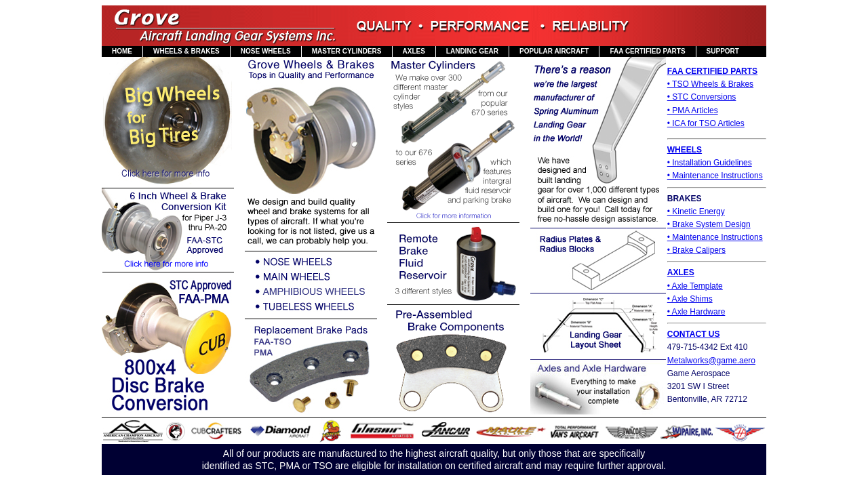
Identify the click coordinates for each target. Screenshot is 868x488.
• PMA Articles (693, 110)
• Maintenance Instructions (715, 176)
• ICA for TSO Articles (706, 123)
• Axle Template (695, 286)
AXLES (414, 51)
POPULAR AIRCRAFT (554, 51)
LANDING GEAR (472, 51)
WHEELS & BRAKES (186, 51)
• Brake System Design (709, 224)
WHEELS (685, 150)
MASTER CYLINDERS (347, 51)
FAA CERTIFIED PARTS (647, 51)
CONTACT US (694, 334)
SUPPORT (723, 51)
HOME (122, 51)
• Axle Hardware (696, 312)
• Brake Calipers (696, 250)
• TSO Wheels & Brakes (710, 84)
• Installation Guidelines (710, 163)
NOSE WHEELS (266, 51)
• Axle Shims (690, 299)
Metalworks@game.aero (711, 361)
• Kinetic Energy (696, 211)
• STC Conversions (702, 97)
